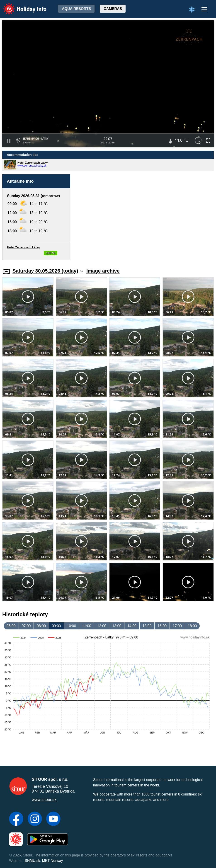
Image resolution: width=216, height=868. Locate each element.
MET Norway (53, 861)
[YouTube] (53, 819)
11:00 (87, 626)
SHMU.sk (32, 861)
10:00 (71, 626)
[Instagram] (35, 819)
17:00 (177, 626)
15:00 (147, 626)
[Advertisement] (144, 217)
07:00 (26, 626)
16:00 (162, 626)
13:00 (117, 626)
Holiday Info (20, 6)
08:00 (41, 626)
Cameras (113, 9)
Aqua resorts (76, 9)
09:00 (56, 626)
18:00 (192, 626)
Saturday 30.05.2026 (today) (48, 271)
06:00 (11, 626)
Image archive (103, 271)
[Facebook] (16, 819)
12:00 (102, 626)
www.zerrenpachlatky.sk (32, 166)
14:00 (132, 626)
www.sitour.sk (44, 800)
